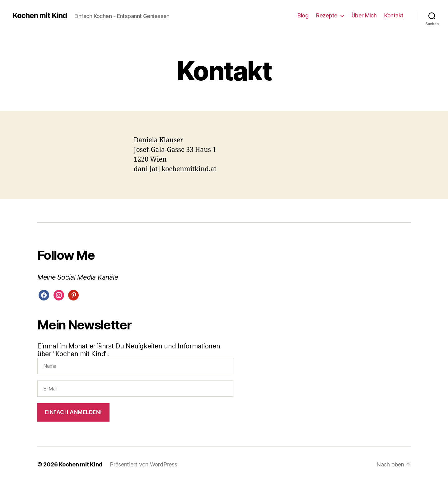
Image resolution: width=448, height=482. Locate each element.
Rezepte (327, 15)
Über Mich (364, 15)
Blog (303, 15)
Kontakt (394, 15)
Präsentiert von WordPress (143, 464)
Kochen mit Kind (40, 16)
